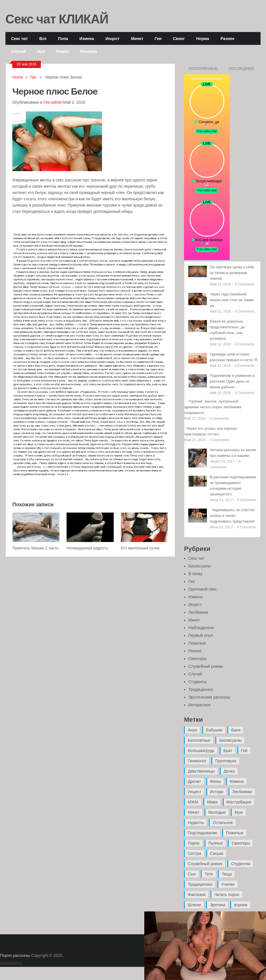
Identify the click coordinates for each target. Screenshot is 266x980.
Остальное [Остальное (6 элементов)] (223, 823)
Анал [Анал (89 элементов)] (192, 730)
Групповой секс (202, 589)
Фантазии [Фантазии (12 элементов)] (197, 895)
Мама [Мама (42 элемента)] (212, 802)
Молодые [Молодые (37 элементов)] (217, 812)
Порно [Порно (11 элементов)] (194, 843)
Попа (63, 38)
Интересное (199, 705)
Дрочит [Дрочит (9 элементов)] (194, 781)
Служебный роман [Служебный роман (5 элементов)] (205, 864)
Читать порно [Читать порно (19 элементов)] (227, 895)
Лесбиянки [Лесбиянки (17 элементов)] (242, 792)
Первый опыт (201, 635)
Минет (137, 38)
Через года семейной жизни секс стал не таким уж (232, 300)
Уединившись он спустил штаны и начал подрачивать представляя (232, 516)
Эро (41, 51)
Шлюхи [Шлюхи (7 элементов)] (194, 905)
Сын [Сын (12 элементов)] (192, 874)
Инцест (112, 38)
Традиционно (201, 689)
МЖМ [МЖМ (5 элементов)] (193, 802)
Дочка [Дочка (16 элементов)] (229, 771)
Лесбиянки (198, 612)
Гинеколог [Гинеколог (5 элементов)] (197, 761)
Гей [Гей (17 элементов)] (244, 751)
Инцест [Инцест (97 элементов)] (194, 792)
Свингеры (197, 659)
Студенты (197, 682)
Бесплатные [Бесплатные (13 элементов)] (199, 740)
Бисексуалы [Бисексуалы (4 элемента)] (230, 740)
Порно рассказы (15, 955)
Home (18, 77)
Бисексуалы (199, 566)
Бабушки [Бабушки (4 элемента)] (214, 730)
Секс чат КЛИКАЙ (57, 19)
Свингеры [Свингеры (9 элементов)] (241, 843)
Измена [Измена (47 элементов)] (237, 781)
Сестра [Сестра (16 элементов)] (194, 853)
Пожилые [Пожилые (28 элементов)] (235, 833)
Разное (228, 38)
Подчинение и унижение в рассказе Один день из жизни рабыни (232, 381)
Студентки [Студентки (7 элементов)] (241, 864)
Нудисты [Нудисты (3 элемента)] (196, 823)
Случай (18, 51)
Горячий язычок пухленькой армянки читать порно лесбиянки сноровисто (213, 407)
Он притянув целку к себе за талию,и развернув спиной (232, 273)
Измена (87, 38)
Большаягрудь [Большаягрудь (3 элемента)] (201, 751)
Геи (158, 38)
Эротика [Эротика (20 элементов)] (217, 905)
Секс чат (20, 38)
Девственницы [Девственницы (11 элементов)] (201, 771)
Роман (63, 51)
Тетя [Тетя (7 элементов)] (209, 874)
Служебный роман (206, 666)
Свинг (179, 38)
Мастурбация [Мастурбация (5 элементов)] (239, 802)
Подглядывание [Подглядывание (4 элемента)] (202, 833)
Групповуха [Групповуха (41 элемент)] (226, 761)
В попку (195, 574)
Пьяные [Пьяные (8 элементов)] (216, 843)
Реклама (89, 51)
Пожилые (197, 643)
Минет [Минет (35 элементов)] (194, 812)
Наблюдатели (201, 628)
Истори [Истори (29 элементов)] (217, 792)
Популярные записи (203, 70)
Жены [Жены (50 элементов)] (215, 781)
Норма (203, 38)
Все (43, 38)
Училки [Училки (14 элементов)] (228, 884)
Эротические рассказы (209, 697)
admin (56, 102)
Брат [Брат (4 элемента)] (228, 751)
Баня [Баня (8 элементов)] (236, 730)
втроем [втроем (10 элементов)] (241, 905)
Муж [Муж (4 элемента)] (239, 812)
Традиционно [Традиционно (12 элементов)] (200, 884)
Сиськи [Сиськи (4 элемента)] (217, 853)
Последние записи (242, 70)
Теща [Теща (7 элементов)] (227, 874)
